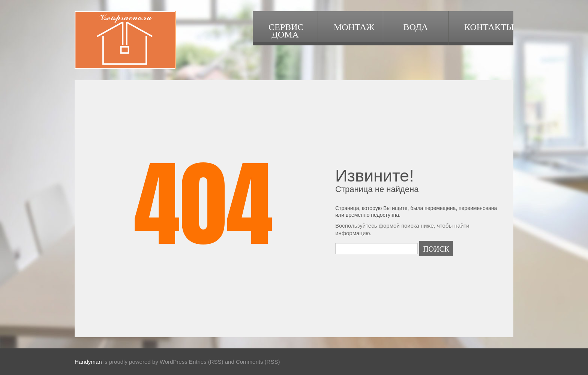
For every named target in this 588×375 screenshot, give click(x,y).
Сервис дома (286, 30)
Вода (416, 26)
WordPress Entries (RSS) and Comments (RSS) (220, 362)
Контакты (489, 26)
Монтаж (354, 26)
